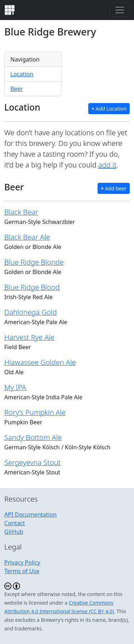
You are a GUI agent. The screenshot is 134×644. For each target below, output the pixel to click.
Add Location (109, 109)
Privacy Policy (22, 562)
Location (22, 74)
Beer (17, 89)
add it (107, 165)
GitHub (14, 532)
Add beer (114, 188)
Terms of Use (22, 571)
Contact (15, 523)
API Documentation (31, 514)
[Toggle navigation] (120, 10)
